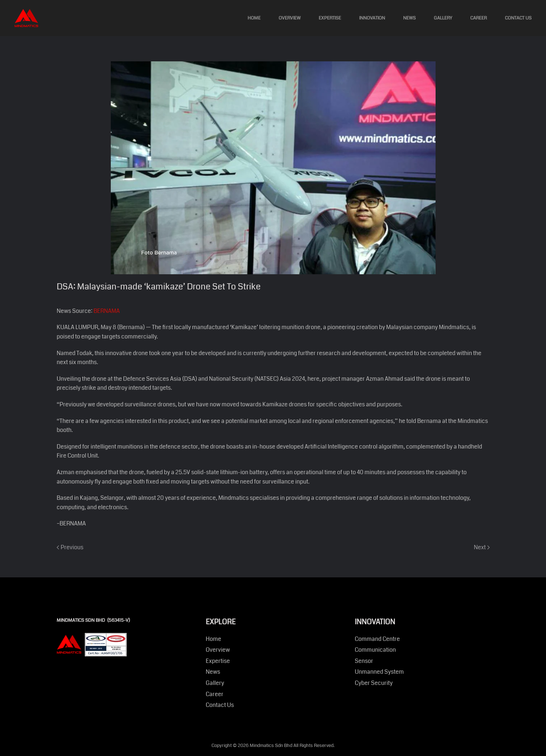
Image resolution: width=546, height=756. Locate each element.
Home (254, 18)
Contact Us (518, 18)
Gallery (443, 18)
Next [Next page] (482, 547)
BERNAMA (107, 311)
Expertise (330, 18)
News (409, 18)
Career (479, 18)
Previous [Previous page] (70, 547)
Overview (290, 18)
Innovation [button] (372, 18)
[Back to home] (26, 18)
